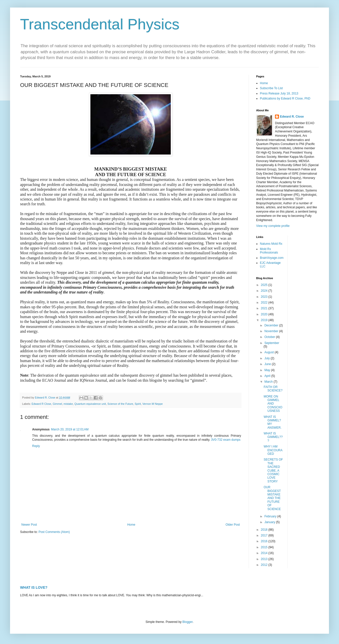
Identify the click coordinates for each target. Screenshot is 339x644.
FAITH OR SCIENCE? (273, 389)
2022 (265, 303)
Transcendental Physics (100, 24)
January (270, 522)
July (268, 358)
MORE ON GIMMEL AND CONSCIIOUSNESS (273, 404)
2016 (265, 541)
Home (131, 525)
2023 (265, 297)
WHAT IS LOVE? (34, 587)
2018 (265, 530)
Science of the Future (120, 404)
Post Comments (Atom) (54, 532)
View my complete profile (273, 226)
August (270, 352)
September (272, 343)
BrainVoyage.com (272, 258)
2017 (265, 535)
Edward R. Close (292, 117)
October (270, 337)
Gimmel (57, 404)
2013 (265, 559)
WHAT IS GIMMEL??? (273, 437)
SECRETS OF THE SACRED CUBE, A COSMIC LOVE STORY (273, 470)
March (269, 382)
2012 (265, 565)
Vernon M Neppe (153, 404)
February (271, 516)
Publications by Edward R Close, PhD (285, 98)
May (268, 370)
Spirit (138, 404)
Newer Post (29, 525)
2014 (265, 553)
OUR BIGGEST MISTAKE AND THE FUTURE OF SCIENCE (272, 498)
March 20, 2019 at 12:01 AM (70, 429)
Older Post (233, 525)
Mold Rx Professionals (269, 251)
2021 (265, 308)
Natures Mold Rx (271, 244)
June (268, 364)
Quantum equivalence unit (90, 404)
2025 (265, 285)
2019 (265, 320)
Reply (36, 446)
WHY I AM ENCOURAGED (273, 450)
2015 (265, 547)
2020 (265, 314)
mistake (68, 404)
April (268, 376)
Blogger (187, 622)
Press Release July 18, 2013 (279, 93)
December (272, 325)
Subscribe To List (271, 88)
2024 (265, 291)
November (272, 331)
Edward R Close (41, 404)
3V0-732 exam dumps (226, 440)
